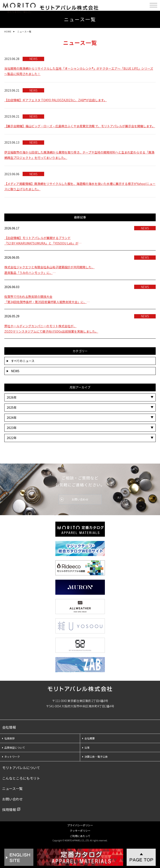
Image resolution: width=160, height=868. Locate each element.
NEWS (13, 371)
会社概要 (89, 738)
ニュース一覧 (12, 788)
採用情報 (9, 810)
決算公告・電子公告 (95, 757)
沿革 (86, 747)
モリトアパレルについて (21, 768)
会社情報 (9, 727)
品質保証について (14, 747)
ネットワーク (11, 757)
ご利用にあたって (80, 836)
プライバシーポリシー (80, 825)
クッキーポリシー (80, 830)
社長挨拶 (8, 738)
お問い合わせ (80, 499)
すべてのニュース (21, 361)
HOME (8, 31)
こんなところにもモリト (21, 778)
